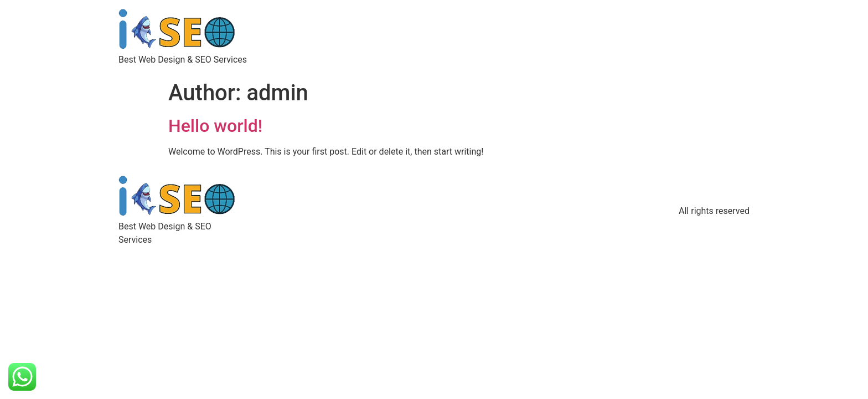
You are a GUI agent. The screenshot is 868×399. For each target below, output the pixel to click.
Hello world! (215, 126)
